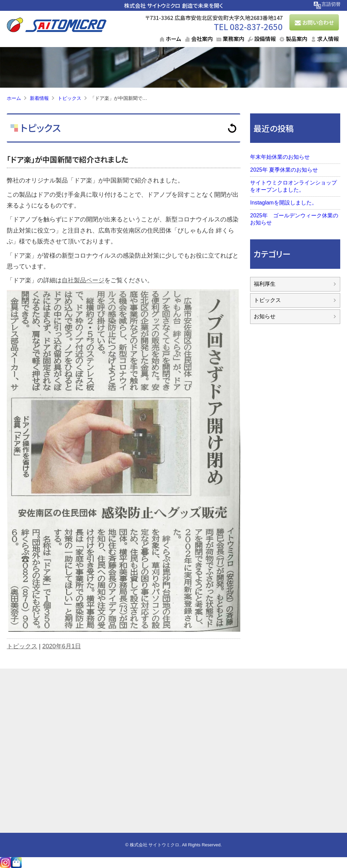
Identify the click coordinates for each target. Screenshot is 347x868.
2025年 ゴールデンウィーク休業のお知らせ (294, 219)
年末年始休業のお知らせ (280, 157)
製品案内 (297, 39)
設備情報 (265, 39)
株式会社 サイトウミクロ (152, 5)
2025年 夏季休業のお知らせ (284, 170)
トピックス (39, 128)
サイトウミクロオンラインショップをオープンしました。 (293, 186)
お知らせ (265, 316)
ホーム (173, 39)
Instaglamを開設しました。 (283, 203)
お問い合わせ (318, 22)
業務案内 (233, 39)
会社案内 (202, 39)
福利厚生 (265, 284)
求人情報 (328, 39)
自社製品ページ (83, 280)
